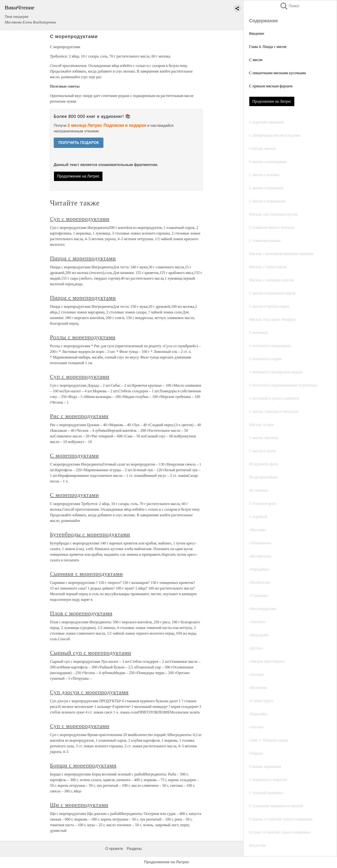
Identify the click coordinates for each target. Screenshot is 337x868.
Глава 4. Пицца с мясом (268, 47)
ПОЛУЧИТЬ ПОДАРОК (79, 143)
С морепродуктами (74, 455)
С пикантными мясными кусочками (277, 73)
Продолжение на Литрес (272, 101)
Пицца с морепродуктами (83, 258)
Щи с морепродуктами (79, 805)
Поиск (289, 6)
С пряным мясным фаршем (271, 86)
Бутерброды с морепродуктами (90, 534)
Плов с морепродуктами (81, 613)
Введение (257, 33)
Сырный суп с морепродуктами (91, 653)
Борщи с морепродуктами (83, 765)
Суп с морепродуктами (80, 219)
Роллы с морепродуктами (83, 337)
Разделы (134, 849)
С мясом (256, 60)
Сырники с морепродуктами (86, 574)
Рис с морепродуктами (79, 416)
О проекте (114, 849)
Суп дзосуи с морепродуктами (89, 692)
